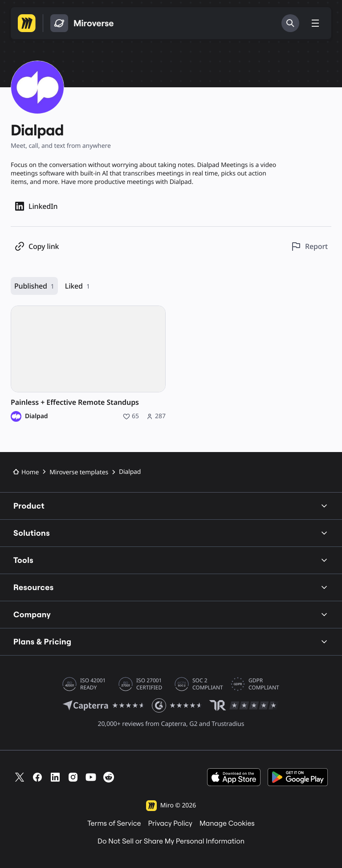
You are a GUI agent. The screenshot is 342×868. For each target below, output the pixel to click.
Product (171, 506)
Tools (171, 560)
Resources (171, 587)
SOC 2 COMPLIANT (208, 684)
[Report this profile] (309, 247)
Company (171, 614)
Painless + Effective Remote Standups (75, 402)
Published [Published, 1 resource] (34, 286)
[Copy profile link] (37, 247)
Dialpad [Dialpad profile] (36, 416)
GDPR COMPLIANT (264, 684)
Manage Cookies (227, 823)
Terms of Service (114, 823)
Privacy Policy (170, 823)
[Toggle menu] (315, 23)
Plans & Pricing (171, 642)
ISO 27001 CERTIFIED (149, 684)
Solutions (171, 533)
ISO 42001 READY (93, 684)
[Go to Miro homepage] (27, 23)
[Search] (290, 23)
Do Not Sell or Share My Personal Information (171, 841)
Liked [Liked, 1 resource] (77, 286)
